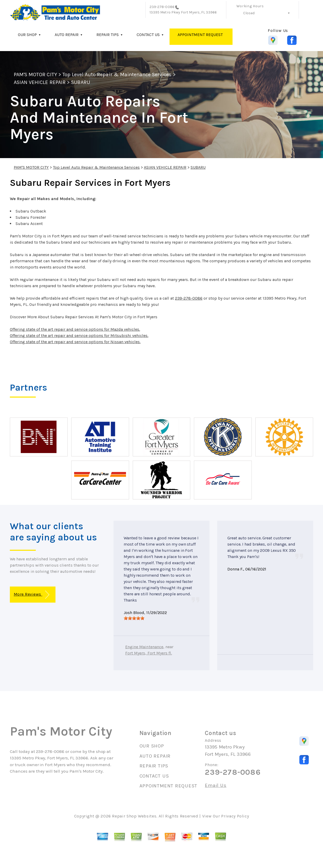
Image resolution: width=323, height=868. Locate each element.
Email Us (216, 785)
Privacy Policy (235, 816)
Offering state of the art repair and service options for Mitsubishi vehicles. (79, 336)
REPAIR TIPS (108, 35)
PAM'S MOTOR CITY (35, 75)
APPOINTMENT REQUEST (200, 35)
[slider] (134, 618)
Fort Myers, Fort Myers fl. (149, 653)
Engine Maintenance (144, 647)
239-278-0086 (162, 7)
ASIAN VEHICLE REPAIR (40, 82)
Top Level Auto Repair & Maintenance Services (117, 75)
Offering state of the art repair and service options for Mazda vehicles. (75, 329)
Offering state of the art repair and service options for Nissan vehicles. (75, 342)
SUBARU (80, 82)
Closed (249, 13)
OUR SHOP (27, 35)
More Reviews (31, 595)
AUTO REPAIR (67, 35)
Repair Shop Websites (134, 816)
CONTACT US (148, 35)
